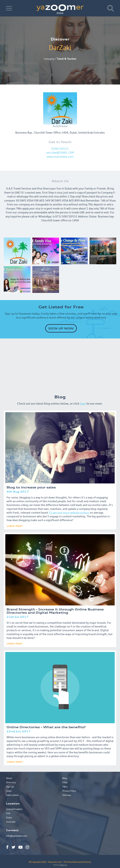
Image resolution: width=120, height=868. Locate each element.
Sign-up (10, 787)
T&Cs (65, 787)
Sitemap (67, 795)
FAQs (65, 782)
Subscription (12, 795)
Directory (11, 782)
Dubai (9, 817)
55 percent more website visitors (69, 513)
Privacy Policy (69, 791)
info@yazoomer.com (17, 836)
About (9, 778)
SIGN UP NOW (61, 328)
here (83, 403)
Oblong (64, 865)
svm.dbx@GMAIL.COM (60, 153)
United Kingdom (14, 809)
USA (8, 813)
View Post (15, 526)
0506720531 (60, 149)
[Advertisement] (60, 365)
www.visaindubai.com (60, 157)
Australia (11, 822)
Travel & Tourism (66, 59)
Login (9, 791)
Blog (65, 778)
